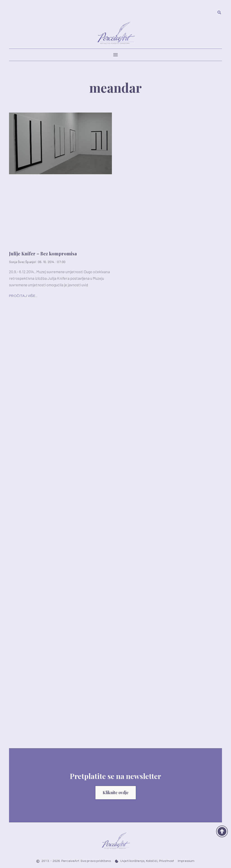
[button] (116, 55)
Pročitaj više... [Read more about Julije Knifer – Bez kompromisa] (23, 296)
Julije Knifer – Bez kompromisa (43, 253)
